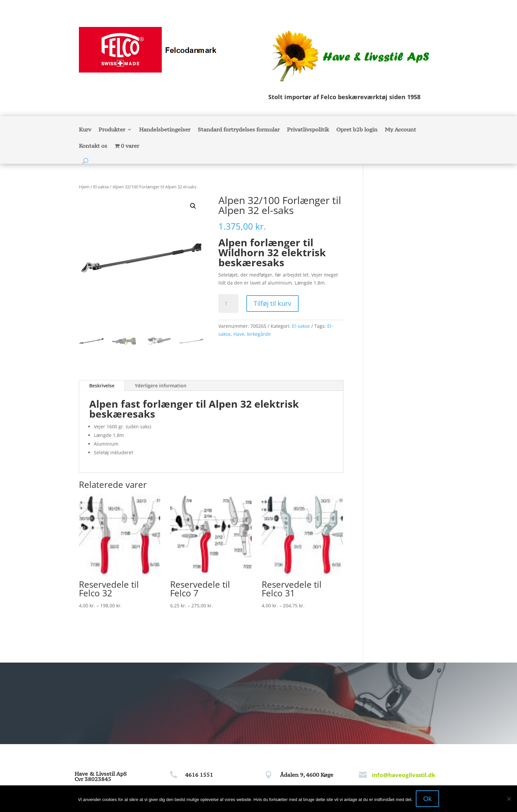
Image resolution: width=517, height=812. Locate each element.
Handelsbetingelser (165, 130)
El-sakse (101, 187)
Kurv (85, 130)
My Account (400, 130)
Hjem (84, 187)
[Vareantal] (228, 304)
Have (239, 334)
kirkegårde (259, 334)
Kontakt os (93, 146)
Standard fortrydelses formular (239, 130)
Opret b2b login (357, 130)
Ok (427, 799)
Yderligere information (161, 386)
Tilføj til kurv (272, 303)
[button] (193, 206)
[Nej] (509, 799)
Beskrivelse (102, 386)
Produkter (112, 130)
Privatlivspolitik (308, 130)
